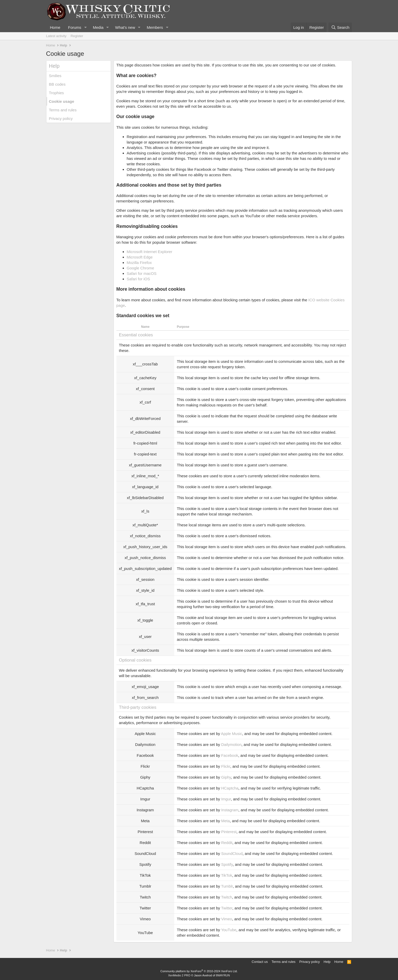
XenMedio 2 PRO (179, 975)
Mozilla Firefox (139, 263)
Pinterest (229, 832)
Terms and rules (63, 110)
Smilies (55, 76)
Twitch (227, 897)
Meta (225, 821)
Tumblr (227, 886)
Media (98, 27)
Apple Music (232, 734)
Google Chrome (141, 268)
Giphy (226, 777)
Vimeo (227, 919)
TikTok (227, 875)
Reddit (227, 843)
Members (155, 27)
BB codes (57, 84)
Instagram (230, 810)
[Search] (340, 27)
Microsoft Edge (140, 257)
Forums (75, 27)
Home (55, 27)
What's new (125, 27)
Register (77, 36)
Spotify (227, 864)
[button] (85, 27)
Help (327, 962)
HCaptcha (230, 788)
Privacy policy (61, 118)
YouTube (229, 930)
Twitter (227, 908)
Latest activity (56, 36)
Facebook (230, 755)
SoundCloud (232, 853)
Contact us (260, 962)
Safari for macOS (142, 273)
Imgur (226, 799)
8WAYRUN (223, 975)
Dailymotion (231, 744)
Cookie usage (62, 101)
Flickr (226, 766)
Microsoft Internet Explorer (150, 252)
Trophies (57, 93)
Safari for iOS (138, 279)
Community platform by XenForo (199, 971)
